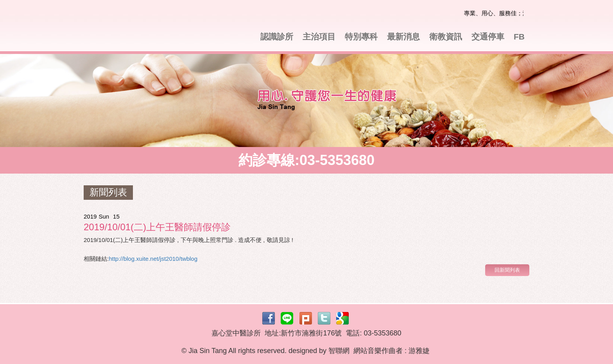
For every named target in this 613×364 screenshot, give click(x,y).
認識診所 (277, 37)
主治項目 (319, 37)
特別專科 (361, 37)
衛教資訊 (446, 37)
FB (519, 37)
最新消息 (403, 37)
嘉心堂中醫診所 (139, 28)
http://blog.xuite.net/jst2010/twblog (153, 259)
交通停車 (488, 37)
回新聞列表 (507, 270)
